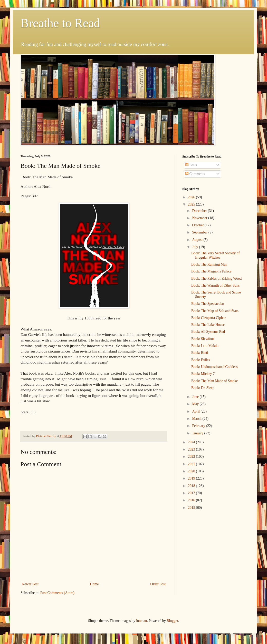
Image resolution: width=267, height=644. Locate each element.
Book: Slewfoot (203, 339)
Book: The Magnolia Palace (211, 271)
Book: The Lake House (208, 325)
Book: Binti (200, 353)
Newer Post (30, 584)
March (197, 419)
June (196, 397)
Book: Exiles (201, 360)
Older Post (158, 584)
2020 (192, 471)
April (196, 411)
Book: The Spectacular (208, 304)
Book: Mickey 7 (203, 374)
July (196, 247)
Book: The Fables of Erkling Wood (216, 279)
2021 (192, 464)
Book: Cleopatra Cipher (208, 318)
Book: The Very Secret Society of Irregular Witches (215, 255)
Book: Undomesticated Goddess (214, 367)
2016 (192, 500)
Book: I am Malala (205, 346)
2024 (192, 442)
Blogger (172, 621)
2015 (192, 508)
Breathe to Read (60, 23)
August (198, 240)
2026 (192, 197)
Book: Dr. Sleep (203, 388)
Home (94, 584)
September (200, 232)
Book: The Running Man (209, 264)
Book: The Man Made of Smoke (214, 381)
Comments (195, 174)
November (200, 218)
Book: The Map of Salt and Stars (215, 311)
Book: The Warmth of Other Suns (216, 285)
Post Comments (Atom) (57, 593)
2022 (192, 457)
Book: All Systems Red (208, 332)
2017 (192, 493)
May (196, 404)
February (199, 426)
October (198, 225)
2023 (192, 449)
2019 (192, 478)
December (200, 211)
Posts (191, 165)
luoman (141, 621)
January (198, 433)
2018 (192, 486)
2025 (192, 204)
